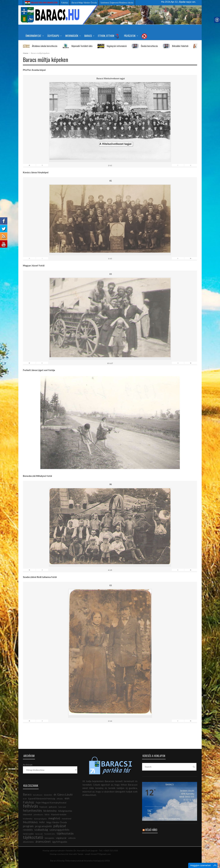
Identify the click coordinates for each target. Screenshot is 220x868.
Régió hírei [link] (151, 830)
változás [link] (72, 838)
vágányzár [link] (61, 838)
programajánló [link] (43, 826)
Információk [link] (72, 36)
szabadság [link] (41, 830)
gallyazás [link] (53, 807)
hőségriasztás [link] (65, 811)
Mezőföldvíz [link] (30, 822)
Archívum (28, 765)
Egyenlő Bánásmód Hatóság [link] (42, 798)
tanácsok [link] (39, 834)
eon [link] (67, 798)
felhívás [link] (30, 806)
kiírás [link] (47, 814)
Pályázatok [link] (131, 36)
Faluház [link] (65, 3)
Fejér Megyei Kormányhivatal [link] (51, 803)
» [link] (191, 165)
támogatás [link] (49, 838)
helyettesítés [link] (32, 810)
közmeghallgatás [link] (40, 819)
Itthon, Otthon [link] (108, 36)
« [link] (29, 165)
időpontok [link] (28, 814)
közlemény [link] (28, 819)
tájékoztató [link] (33, 837)
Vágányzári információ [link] (110, 46)
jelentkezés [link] (38, 815)
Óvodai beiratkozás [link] (143, 46)
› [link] (178, 165)
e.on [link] (25, 799)
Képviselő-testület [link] (59, 815)
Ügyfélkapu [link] (54, 36)
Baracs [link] (89, 36)
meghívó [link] (54, 818)
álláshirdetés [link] (28, 842)
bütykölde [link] (48, 795)
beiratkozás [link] (38, 795)
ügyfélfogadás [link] (60, 842)
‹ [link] (42, 165)
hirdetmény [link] (50, 811)
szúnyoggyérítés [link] (59, 830)
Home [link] (26, 53)
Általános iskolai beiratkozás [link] (38, 46)
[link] (41, 3)
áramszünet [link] (43, 841)
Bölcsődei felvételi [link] (174, 46)
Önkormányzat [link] (34, 36)
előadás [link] (60, 799)
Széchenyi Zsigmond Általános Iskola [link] (117, 3)
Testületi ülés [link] (50, 834)
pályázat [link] (60, 826)
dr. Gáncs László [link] (63, 794)
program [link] (28, 826)
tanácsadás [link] (28, 834)
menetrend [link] (66, 819)
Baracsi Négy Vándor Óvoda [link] (84, 3)
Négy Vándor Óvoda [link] (57, 822)
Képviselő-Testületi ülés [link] (75, 46)
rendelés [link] (28, 830)
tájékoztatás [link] (65, 833)
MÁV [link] (42, 822)
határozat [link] (62, 807)
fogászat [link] (43, 807)
